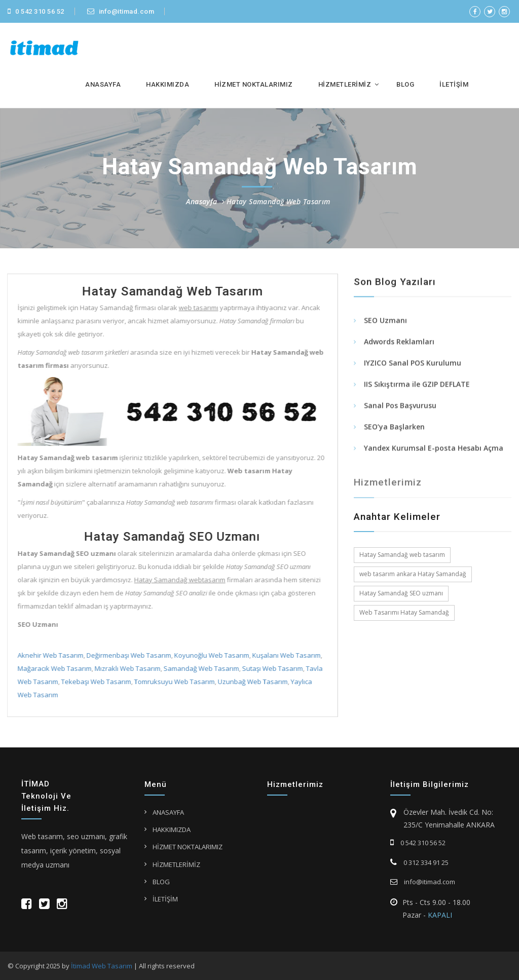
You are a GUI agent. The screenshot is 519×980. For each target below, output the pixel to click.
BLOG (405, 84)
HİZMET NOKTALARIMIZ (254, 84)
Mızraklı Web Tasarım (126, 668)
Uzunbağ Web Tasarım (251, 682)
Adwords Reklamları (399, 343)
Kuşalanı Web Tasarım (285, 655)
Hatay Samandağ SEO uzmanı (401, 593)
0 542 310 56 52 (36, 11)
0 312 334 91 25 (419, 862)
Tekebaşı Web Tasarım (95, 682)
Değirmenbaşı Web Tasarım (127, 655)
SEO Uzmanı (385, 322)
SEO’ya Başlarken (394, 428)
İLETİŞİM (454, 84)
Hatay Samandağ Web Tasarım (279, 201)
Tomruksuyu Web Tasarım (173, 682)
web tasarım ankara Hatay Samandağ (413, 574)
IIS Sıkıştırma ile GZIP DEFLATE (417, 385)
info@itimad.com (121, 11)
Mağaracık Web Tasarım (53, 668)
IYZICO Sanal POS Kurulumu (413, 364)
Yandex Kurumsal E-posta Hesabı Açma (434, 449)
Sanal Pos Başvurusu (400, 407)
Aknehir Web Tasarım (49, 655)
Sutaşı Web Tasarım (271, 668)
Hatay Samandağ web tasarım (402, 555)
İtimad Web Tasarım (102, 966)
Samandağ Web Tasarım (200, 668)
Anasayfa (201, 201)
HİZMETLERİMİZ (345, 84)
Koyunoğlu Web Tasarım (210, 655)
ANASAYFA (103, 84)
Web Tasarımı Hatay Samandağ (404, 612)
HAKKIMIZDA (168, 84)
